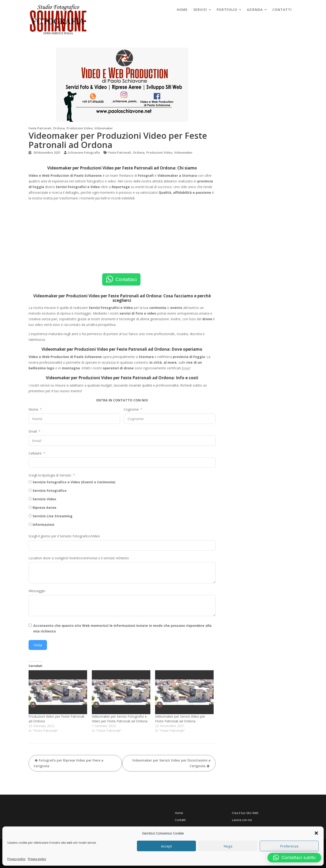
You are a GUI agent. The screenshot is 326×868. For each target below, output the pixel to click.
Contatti (282, 10)
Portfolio (227, 10)
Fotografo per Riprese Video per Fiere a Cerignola (68, 763)
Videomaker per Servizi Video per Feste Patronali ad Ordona (180, 719)
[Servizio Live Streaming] (30, 516)
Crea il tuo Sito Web (239, 813)
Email (33, 431)
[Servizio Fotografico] (30, 490)
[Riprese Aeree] (30, 507)
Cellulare (35, 453)
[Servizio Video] (30, 499)
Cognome (131, 409)
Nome (33, 409)
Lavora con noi (238, 817)
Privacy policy (16, 859)
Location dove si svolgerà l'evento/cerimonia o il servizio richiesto (79, 558)
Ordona (59, 128)
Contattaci (126, 279)
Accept (167, 846)
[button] (316, 833)
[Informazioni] (30, 524)
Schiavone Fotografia (84, 152)
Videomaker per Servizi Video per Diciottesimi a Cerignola (171, 763)
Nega (228, 846)
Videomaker (104, 128)
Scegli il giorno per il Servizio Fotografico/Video (64, 536)
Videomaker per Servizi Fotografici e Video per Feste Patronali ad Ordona (120, 719)
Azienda (255, 10)
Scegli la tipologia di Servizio (50, 475)
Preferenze (289, 846)
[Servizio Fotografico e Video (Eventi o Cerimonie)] (30, 482)
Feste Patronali (40, 128)
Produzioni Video (80, 128)
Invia (38, 645)
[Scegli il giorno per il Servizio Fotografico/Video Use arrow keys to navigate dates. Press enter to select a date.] (122, 545)
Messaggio (37, 591)
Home (182, 10)
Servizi (200, 10)
